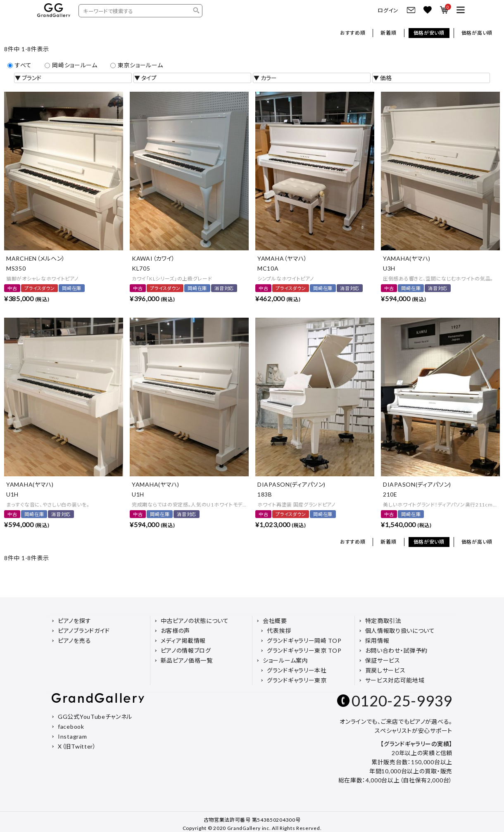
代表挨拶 (279, 631)
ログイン (388, 11)
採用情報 (377, 641)
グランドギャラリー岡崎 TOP (304, 641)
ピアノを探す (74, 621)
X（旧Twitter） (77, 746)
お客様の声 (176, 631)
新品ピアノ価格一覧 (187, 660)
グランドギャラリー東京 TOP (304, 650)
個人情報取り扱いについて (400, 631)
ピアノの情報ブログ (186, 650)
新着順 (388, 33)
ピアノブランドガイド (84, 631)
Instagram (72, 736)
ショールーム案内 (285, 660)
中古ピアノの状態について (195, 621)
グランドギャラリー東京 (297, 680)
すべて (20, 65)
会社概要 (275, 621)
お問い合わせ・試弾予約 (397, 650)
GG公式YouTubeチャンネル (95, 717)
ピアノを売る (74, 641)
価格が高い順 (477, 33)
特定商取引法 (383, 621)
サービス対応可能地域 (395, 680)
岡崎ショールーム (71, 65)
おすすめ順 (353, 33)
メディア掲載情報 (183, 641)
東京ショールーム (137, 65)
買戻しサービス (385, 670)
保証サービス (383, 660)
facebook (71, 726)
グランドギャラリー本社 (297, 670)
